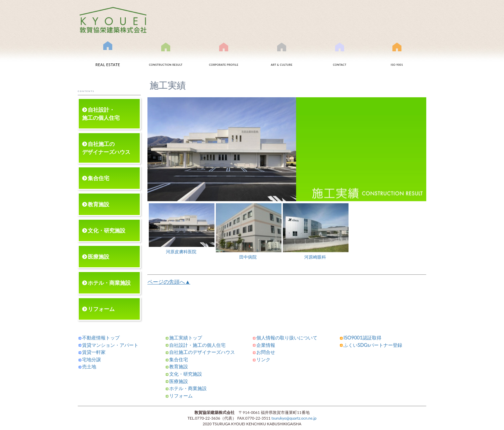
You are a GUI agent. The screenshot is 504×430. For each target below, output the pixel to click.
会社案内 (224, 58)
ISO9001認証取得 (397, 58)
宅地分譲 (91, 359)
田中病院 (249, 232)
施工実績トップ (186, 338)
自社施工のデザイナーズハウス (106, 148)
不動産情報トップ (101, 338)
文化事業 (282, 58)
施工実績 (166, 58)
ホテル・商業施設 (109, 283)
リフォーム (101, 309)
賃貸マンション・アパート (110, 345)
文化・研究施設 (107, 230)
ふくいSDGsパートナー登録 (373, 345)
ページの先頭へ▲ (169, 282)
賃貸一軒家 (94, 352)
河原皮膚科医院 (182, 229)
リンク (263, 359)
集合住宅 (99, 178)
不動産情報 (108, 57)
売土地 (89, 366)
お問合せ (340, 58)
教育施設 (99, 204)
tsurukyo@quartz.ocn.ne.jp (294, 418)
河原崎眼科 (316, 232)
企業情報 (266, 345)
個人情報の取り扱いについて (287, 338)
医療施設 (99, 256)
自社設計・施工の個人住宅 (101, 114)
